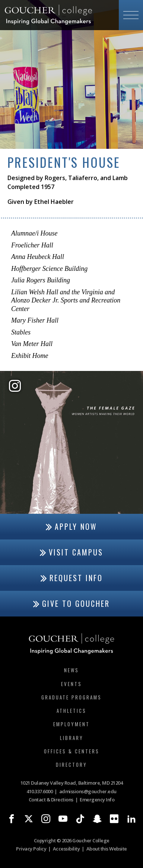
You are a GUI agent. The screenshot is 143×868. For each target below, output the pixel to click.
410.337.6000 (39, 791)
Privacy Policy (31, 849)
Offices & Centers (72, 751)
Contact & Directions (51, 800)
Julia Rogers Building (41, 280)
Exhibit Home (30, 356)
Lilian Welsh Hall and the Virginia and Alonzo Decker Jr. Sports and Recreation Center (66, 300)
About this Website (107, 849)
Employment (71, 724)
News (71, 670)
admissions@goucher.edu (88, 791)
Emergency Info (97, 800)
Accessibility (66, 849)
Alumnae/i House (34, 233)
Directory (71, 765)
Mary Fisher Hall (35, 320)
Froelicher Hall (32, 245)
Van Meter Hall (32, 344)
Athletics (71, 711)
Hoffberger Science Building (49, 269)
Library (72, 738)
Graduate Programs (71, 697)
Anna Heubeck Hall (38, 257)
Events (71, 684)
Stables (21, 332)
